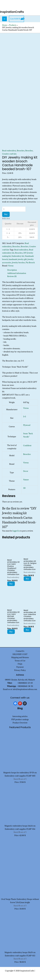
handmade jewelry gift (18, 259)
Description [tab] (12, 270)
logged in (16, 531)
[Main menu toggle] (4, 19)
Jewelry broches (18, 263)
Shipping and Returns (20, 657)
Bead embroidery (9, 151)
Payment (20, 667)
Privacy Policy (20, 670)
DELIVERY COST (20, 654)
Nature (26, 480)
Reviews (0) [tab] (12, 276)
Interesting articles (20, 716)
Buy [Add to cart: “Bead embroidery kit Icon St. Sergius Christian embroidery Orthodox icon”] (27, 579)
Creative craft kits (9, 154)
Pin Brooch (30, 263)
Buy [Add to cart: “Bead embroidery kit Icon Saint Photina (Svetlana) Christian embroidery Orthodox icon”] (11, 584)
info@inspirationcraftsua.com (25, 689)
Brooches (21, 151)
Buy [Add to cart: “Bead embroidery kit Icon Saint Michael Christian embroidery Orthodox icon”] (11, 632)
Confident (27, 446)
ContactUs (20, 651)
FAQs (20, 664)
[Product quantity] (14, 209)
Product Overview (20, 723)
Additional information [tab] (17, 273)
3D (24, 488)
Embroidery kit (18, 256)
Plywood (27, 425)
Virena (11, 266)
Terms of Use (20, 661)
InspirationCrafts (12, 12)
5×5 (25, 417)
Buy (6, 214)
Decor (26, 471)
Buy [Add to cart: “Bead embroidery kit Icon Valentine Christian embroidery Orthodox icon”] (27, 630)
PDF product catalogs (20, 719)
